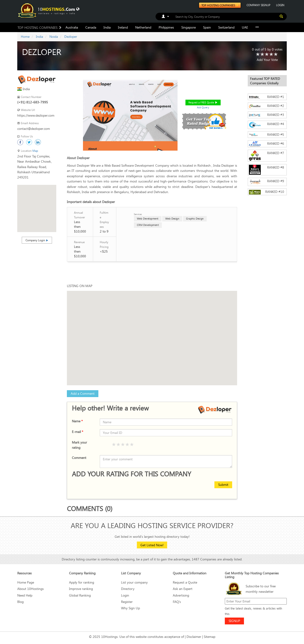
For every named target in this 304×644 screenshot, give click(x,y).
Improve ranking (81, 589)
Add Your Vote (267, 60)
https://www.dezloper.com (36, 115)
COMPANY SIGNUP (258, 5)
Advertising (181, 595)
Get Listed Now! (152, 545)
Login (125, 595)
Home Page (26, 582)
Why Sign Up (130, 608)
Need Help (25, 595)
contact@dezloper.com (34, 129)
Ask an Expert (183, 589)
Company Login (37, 240)
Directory (128, 589)
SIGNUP (234, 621)
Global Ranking (80, 595)
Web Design (172, 218)
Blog (20, 602)
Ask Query (203, 107)
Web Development (148, 218)
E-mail (78, 432)
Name (77, 421)
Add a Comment (83, 393)
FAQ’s (177, 602)
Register (127, 602)
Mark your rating (79, 445)
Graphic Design (195, 218)
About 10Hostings (30, 589)
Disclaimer (194, 637)
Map (35, 151)
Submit (223, 485)
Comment (79, 458)
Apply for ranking (82, 582)
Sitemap (210, 637)
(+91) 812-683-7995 (33, 102)
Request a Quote (185, 582)
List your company (134, 582)
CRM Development (148, 225)
